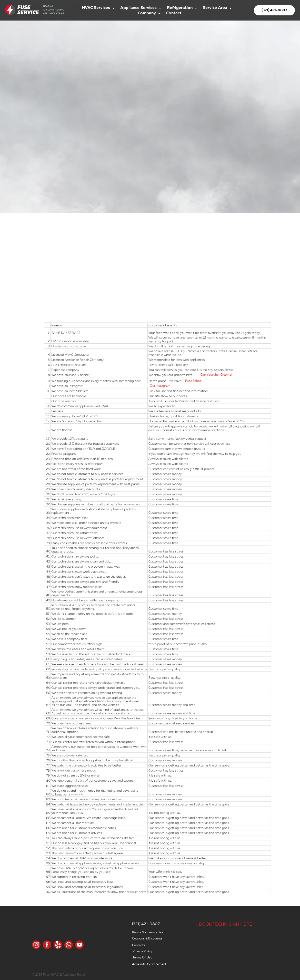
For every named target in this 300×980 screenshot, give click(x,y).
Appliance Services (139, 8)
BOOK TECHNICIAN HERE (226, 924)
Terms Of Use (142, 957)
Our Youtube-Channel (216, 375)
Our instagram (160, 386)
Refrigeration (180, 8)
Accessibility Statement (149, 964)
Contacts (139, 945)
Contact (174, 13)
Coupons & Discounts (147, 938)
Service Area (216, 8)
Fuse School (194, 381)
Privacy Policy (142, 951)
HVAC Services (96, 8)
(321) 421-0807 (146, 924)
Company (147, 13)
